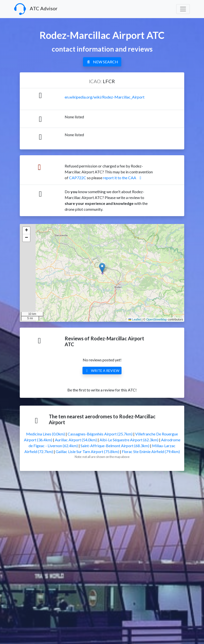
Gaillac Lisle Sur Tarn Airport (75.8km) (87, 451)
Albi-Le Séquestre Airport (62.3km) (129, 440)
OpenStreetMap (157, 320)
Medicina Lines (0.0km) (46, 434)
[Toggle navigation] (183, 9)
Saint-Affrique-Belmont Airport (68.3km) (115, 446)
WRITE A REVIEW (102, 371)
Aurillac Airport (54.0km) (76, 440)
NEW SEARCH (102, 62)
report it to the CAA (123, 178)
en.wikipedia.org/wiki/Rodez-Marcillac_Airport (105, 97)
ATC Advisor (36, 9)
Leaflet (135, 320)
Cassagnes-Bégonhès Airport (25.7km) (100, 434)
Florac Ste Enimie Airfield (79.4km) (151, 451)
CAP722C (78, 178)
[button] (102, 268)
